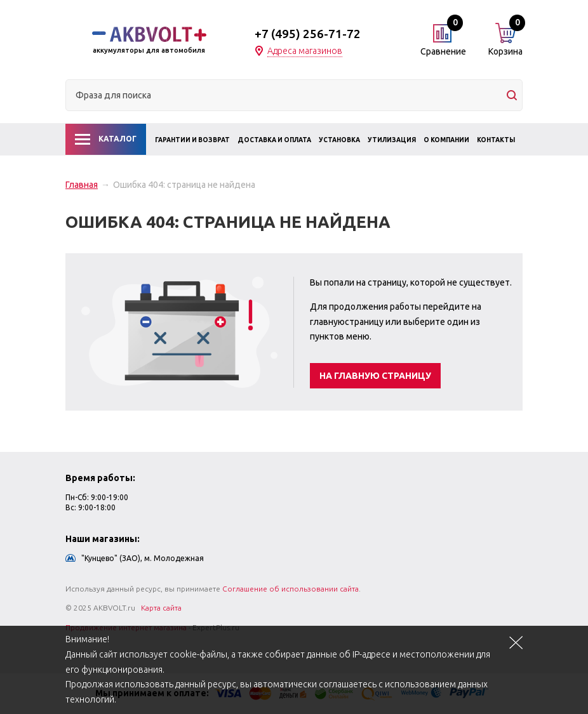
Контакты (496, 140)
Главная (82, 185)
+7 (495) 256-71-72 (308, 34)
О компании (446, 140)
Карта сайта (161, 608)
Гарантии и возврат (192, 140)
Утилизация (392, 140)
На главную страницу (375, 376)
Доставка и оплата (274, 140)
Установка (339, 140)
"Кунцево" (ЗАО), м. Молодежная (143, 558)
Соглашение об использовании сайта (291, 589)
